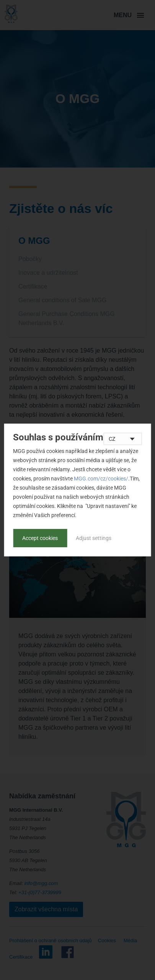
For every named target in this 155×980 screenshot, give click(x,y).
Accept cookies (40, 538)
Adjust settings (94, 538)
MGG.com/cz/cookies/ (101, 479)
